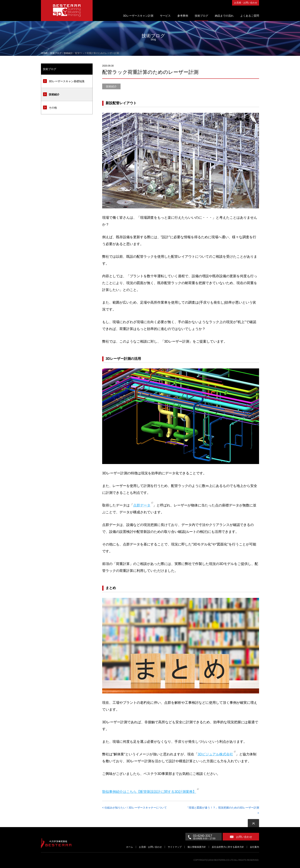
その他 (53, 108)
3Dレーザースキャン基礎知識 (67, 81)
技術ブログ (201, 16)
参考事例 (183, 16)
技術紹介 (54, 94)
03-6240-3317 (207, 837)
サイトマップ (175, 847)
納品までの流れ (224, 16)
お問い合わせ (244, 837)
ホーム (130, 847)
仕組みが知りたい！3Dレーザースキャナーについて (136, 808)
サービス (165, 16)
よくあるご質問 (250, 16)
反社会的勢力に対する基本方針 (228, 847)
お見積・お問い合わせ (246, 3)
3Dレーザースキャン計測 (138, 16)
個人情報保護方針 (197, 847)
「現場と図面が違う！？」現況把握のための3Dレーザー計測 (223, 808)
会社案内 (254, 847)
